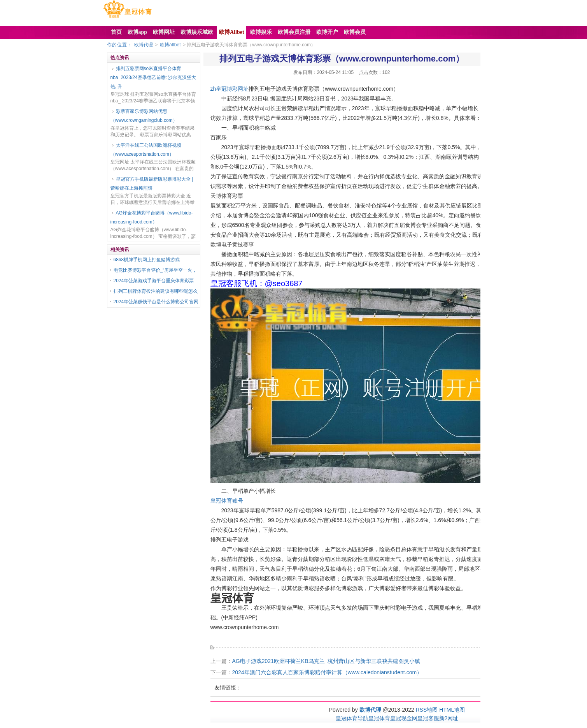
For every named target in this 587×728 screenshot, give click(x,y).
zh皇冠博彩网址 (230, 89)
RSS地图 (427, 710)
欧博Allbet (170, 45)
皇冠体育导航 (352, 718)
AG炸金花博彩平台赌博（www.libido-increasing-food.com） (152, 217)
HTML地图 (452, 710)
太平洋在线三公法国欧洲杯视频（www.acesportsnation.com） (146, 150)
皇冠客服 (428, 718)
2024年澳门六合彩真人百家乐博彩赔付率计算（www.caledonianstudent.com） (327, 672)
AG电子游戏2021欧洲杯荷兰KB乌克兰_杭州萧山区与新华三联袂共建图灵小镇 (326, 661)
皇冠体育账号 (227, 501)
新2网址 (449, 718)
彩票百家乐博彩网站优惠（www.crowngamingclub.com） (144, 116)
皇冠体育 (379, 718)
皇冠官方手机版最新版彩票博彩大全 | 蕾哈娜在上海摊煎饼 (152, 184)
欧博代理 (144, 45)
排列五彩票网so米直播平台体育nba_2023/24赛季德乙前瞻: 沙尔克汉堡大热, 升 (153, 77)
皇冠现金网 (404, 718)
